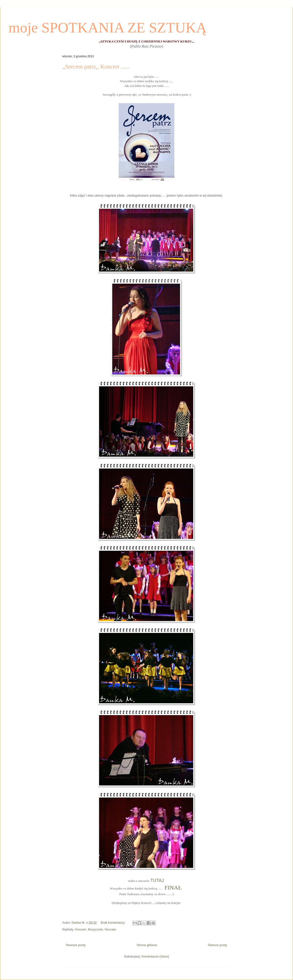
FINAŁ (173, 888)
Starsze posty (217, 945)
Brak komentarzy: (114, 923)
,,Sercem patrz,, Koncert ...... (96, 67)
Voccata (110, 929)
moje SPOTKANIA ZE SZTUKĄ (108, 28)
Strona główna (147, 945)
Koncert (81, 929)
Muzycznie (95, 929)
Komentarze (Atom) (155, 956)
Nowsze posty (76, 945)
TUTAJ (158, 880)
